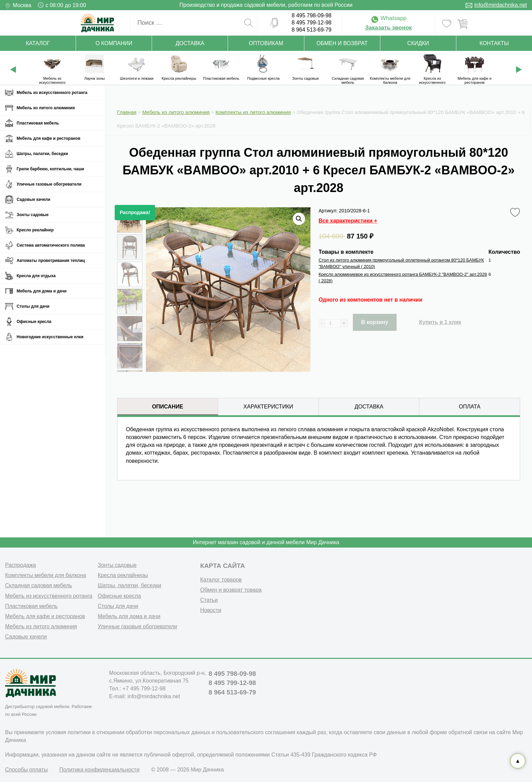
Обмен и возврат (342, 43)
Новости (211, 610)
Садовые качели (33, 199)
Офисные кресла (34, 322)
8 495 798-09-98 (312, 15)
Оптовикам (266, 43)
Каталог (38, 43)
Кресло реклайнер (35, 230)
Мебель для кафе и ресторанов (49, 138)
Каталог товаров (221, 580)
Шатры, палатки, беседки (42, 154)
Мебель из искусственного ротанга (52, 93)
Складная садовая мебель (39, 585)
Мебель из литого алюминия (46, 108)
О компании (114, 43)
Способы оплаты (26, 770)
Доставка (190, 43)
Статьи (209, 600)
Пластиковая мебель (38, 123)
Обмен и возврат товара (231, 590)
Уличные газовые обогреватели (49, 184)
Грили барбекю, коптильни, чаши (50, 169)
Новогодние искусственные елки (50, 337)
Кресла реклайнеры (123, 575)
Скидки (418, 43)
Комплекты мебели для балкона (46, 575)
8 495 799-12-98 (312, 23)
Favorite (516, 213)
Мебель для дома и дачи (42, 291)
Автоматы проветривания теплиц (51, 261)
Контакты (494, 43)
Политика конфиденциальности (99, 770)
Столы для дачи (33, 306)
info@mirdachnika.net (501, 5)
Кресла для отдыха (36, 276)
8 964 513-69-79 (312, 30)
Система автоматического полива (51, 245)
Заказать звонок (388, 28)
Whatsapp (388, 18)
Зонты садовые (33, 215)
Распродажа (21, 565)
